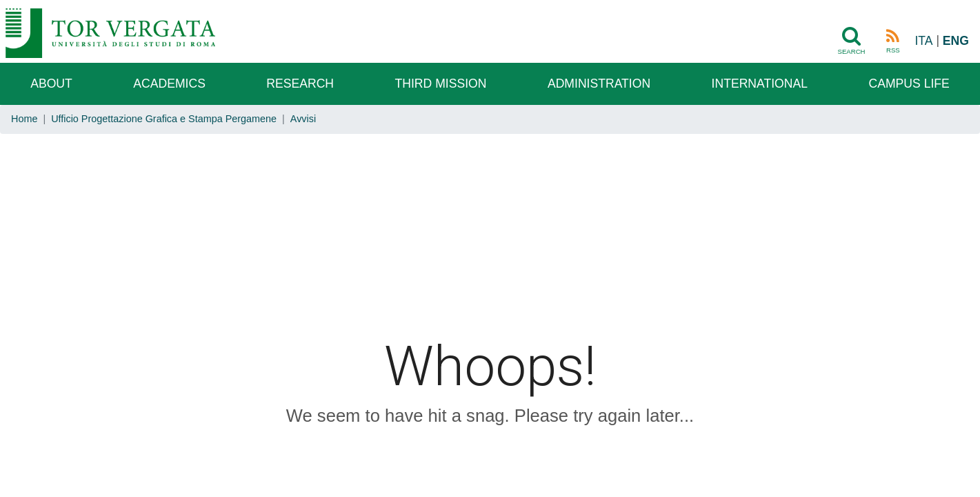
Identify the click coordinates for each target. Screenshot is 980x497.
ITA (923, 41)
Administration (599, 84)
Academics (169, 84)
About (51, 84)
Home (24, 119)
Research (300, 84)
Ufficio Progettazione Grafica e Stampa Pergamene (164, 119)
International (760, 84)
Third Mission (441, 84)
